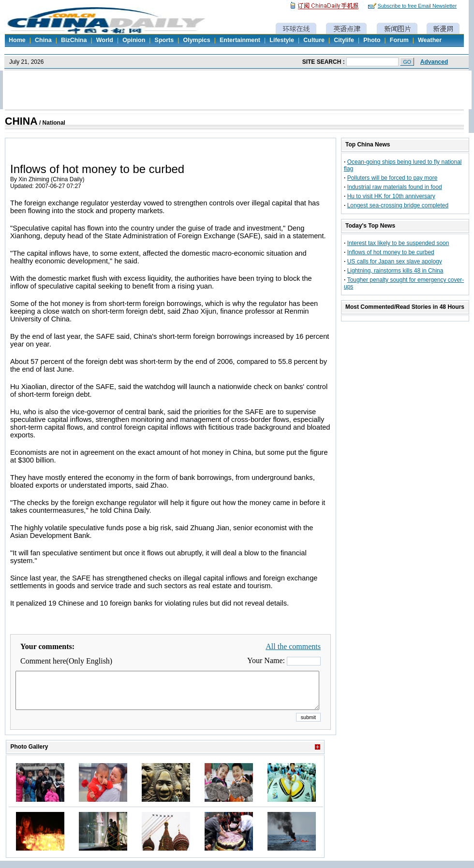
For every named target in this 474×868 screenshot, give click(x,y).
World (105, 40)
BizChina (74, 40)
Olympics (196, 40)
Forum (399, 40)
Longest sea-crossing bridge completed (398, 205)
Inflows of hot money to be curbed (391, 252)
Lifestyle (282, 40)
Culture (314, 40)
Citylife (344, 40)
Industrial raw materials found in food (395, 187)
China (43, 40)
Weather (430, 40)
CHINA (21, 121)
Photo (372, 40)
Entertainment (240, 40)
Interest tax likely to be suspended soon (398, 243)
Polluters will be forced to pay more (393, 178)
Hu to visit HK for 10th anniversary (391, 196)
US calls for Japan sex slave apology (395, 261)
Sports (164, 40)
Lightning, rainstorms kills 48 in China (395, 271)
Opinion (134, 40)
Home (17, 40)
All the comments (293, 646)
